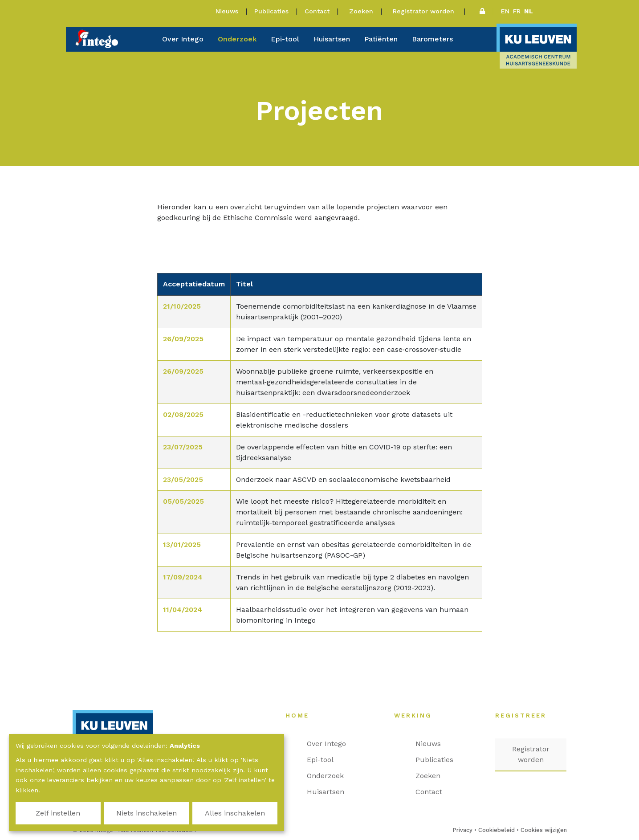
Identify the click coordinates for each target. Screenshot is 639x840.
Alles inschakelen (235, 813)
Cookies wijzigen (544, 830)
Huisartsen (332, 39)
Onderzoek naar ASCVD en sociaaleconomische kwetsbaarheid (343, 479)
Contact (317, 11)
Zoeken (361, 11)
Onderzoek (237, 39)
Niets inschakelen (147, 813)
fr (517, 11)
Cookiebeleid (497, 830)
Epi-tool (285, 39)
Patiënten (381, 39)
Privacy (462, 830)
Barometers (432, 39)
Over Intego (183, 39)
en (505, 11)
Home (302, 715)
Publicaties (271, 11)
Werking (417, 715)
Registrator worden (425, 11)
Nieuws (227, 11)
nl (529, 11)
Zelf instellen (58, 813)
